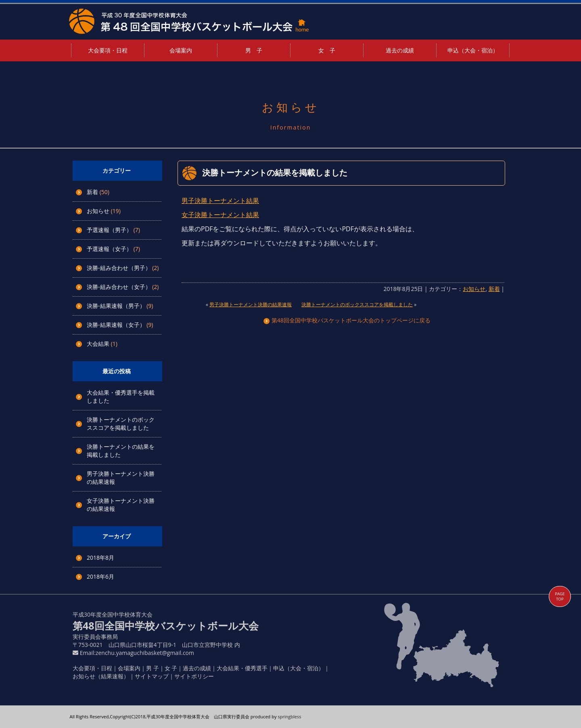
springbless (289, 716)
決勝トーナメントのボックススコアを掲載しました (121, 424)
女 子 (327, 50)
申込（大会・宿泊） (473, 50)
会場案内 (181, 50)
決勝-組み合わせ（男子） (119, 268)
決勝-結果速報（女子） (116, 325)
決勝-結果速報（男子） (116, 306)
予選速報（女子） (109, 249)
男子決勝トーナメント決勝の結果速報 (251, 304)
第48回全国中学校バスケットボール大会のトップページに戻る (347, 320)
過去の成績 (400, 50)
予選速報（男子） (109, 230)
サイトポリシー (194, 676)
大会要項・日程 (108, 50)
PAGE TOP (560, 596)
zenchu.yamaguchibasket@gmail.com (145, 653)
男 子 (254, 50)
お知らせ (98, 211)
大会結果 (98, 344)
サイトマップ (152, 676)
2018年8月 (100, 558)
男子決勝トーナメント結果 (220, 201)
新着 (92, 192)
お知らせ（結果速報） (101, 676)
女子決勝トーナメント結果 (220, 215)
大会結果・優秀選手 (242, 668)
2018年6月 (100, 576)
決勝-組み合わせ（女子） (119, 287)
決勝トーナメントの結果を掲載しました (275, 173)
